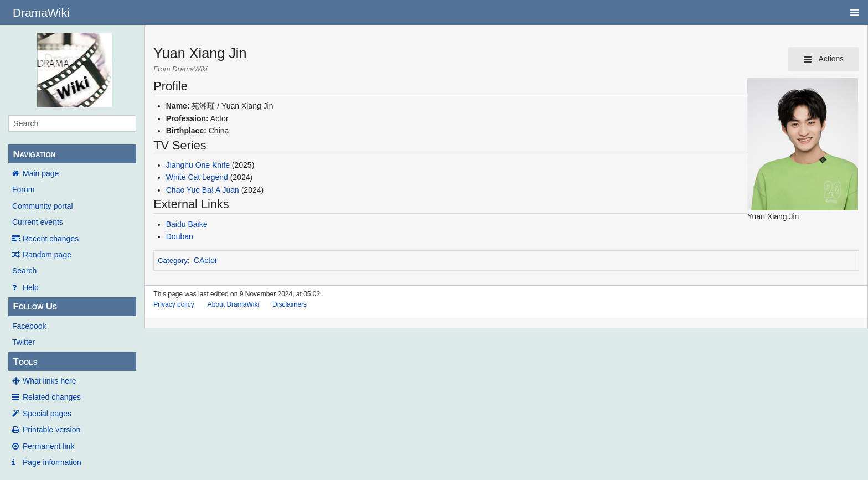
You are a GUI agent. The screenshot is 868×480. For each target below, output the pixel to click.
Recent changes (51, 239)
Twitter (24, 342)
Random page (47, 255)
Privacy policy (174, 304)
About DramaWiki (233, 304)
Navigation (34, 154)
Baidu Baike (187, 224)
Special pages (47, 414)
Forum (23, 189)
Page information (52, 462)
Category (173, 260)
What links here (49, 381)
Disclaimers (290, 304)
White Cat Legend (197, 177)
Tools (25, 362)
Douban (180, 236)
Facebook (29, 326)
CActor (206, 260)
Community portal (43, 206)
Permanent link (48, 446)
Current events (38, 222)
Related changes (52, 397)
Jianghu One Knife (198, 165)
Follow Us (35, 306)
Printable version (51, 430)
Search (24, 271)
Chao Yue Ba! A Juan (203, 190)
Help (31, 287)
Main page (41, 173)
